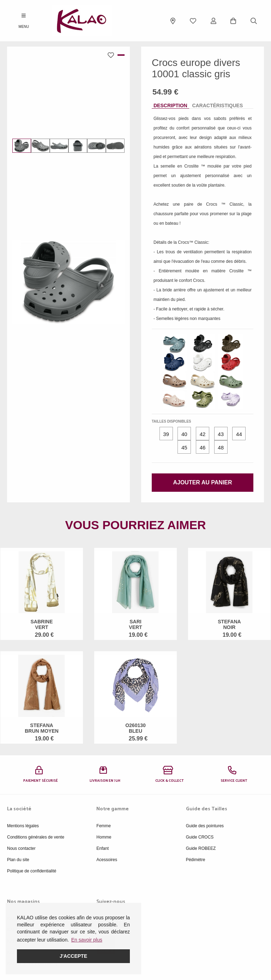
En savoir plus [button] (87, 940)
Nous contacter (21, 848)
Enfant (103, 848)
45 (184, 447)
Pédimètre (196, 860)
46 (203, 447)
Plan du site (18, 860)
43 (221, 434)
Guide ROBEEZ (201, 848)
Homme (104, 837)
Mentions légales (23, 826)
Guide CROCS (200, 837)
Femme (104, 826)
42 (203, 434)
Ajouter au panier (202, 482)
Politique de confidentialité (32, 871)
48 (221, 447)
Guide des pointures (205, 826)
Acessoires (107, 860)
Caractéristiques (217, 105)
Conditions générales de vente (36, 837)
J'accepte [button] (73, 956)
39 (166, 434)
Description (170, 105)
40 (184, 434)
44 (239, 434)
